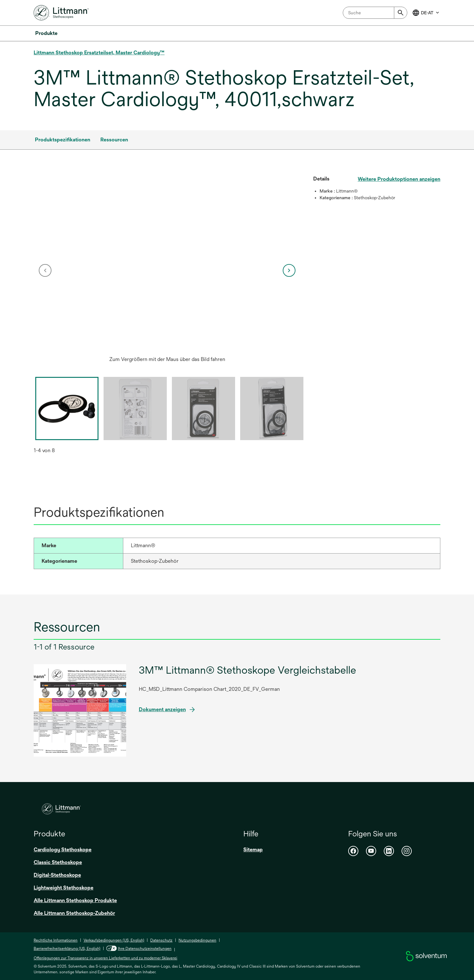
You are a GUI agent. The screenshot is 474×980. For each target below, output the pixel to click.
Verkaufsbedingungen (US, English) (114, 940)
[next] (289, 270)
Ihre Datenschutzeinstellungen (139, 949)
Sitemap (253, 850)
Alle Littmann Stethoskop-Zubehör (74, 913)
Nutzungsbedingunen (197, 940)
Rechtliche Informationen (56, 940)
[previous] (45, 270)
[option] (167, 270)
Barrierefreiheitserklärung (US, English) (67, 949)
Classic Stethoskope (58, 862)
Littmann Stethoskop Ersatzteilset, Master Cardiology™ (99, 53)
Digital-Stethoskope (57, 875)
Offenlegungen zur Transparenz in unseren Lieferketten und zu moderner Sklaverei (105, 958)
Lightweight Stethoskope (64, 888)
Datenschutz (161, 940)
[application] (167, 264)
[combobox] (375, 13)
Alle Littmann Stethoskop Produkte (75, 900)
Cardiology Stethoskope (63, 850)
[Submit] (401, 13)
